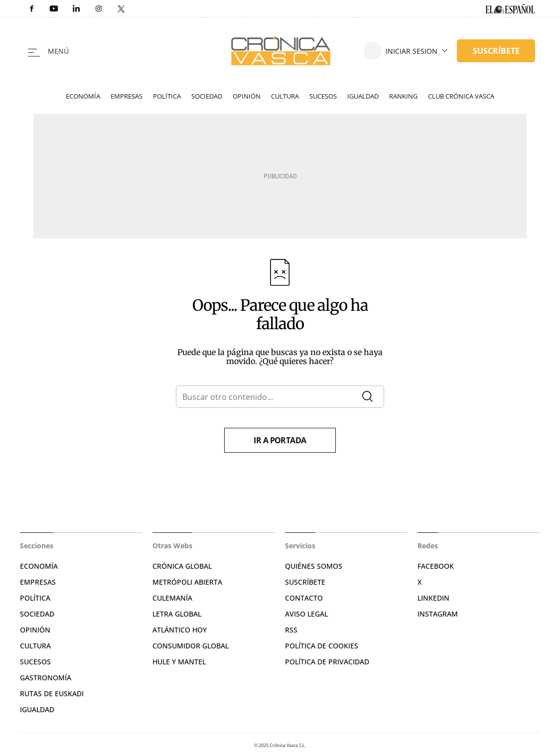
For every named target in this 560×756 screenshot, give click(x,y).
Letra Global (177, 614)
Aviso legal (306, 614)
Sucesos (323, 96)
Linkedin (433, 598)
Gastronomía (46, 678)
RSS (291, 630)
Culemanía (172, 598)
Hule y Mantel (179, 662)
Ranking (403, 96)
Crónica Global (182, 566)
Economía (83, 96)
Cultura (285, 96)
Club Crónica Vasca (461, 96)
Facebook (436, 566)
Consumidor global (191, 646)
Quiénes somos (314, 566)
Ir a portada (280, 440)
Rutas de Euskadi (52, 693)
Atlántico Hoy (180, 630)
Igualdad (363, 96)
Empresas (127, 96)
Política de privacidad (327, 662)
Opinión (247, 96)
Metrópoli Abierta (187, 582)
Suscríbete (305, 582)
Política (167, 96)
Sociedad (207, 96)
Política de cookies (322, 646)
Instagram (438, 614)
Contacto (304, 598)
